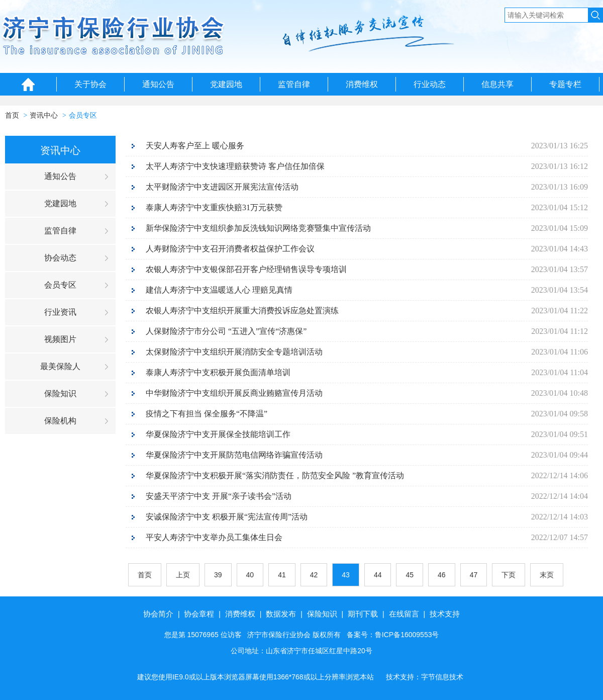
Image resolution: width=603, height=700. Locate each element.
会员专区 (83, 115)
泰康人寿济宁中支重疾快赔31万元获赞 (214, 207)
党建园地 (226, 84)
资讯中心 (44, 115)
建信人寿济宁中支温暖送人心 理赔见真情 (219, 290)
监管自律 (294, 84)
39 (218, 575)
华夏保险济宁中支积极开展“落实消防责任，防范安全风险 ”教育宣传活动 (275, 475)
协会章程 (199, 614)
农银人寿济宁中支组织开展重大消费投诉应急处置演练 (242, 311)
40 (250, 575)
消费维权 (362, 84)
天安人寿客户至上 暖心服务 (195, 146)
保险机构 (60, 421)
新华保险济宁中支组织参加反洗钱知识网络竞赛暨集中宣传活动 (258, 228)
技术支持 (445, 614)
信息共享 (497, 84)
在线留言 (404, 614)
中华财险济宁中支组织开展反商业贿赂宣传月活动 (234, 393)
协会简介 (158, 614)
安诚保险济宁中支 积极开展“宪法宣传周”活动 (227, 517)
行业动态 (430, 84)
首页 (12, 115)
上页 (183, 575)
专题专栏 (565, 84)
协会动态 (60, 258)
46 (442, 575)
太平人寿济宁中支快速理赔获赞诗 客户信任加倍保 (235, 166)
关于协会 (90, 84)
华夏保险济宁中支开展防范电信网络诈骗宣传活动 (234, 455)
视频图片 (60, 339)
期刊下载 (363, 614)
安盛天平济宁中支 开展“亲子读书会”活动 (219, 496)
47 (474, 575)
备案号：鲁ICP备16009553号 (393, 635)
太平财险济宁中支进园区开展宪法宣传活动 (222, 187)
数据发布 (281, 614)
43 (346, 575)
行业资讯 (60, 312)
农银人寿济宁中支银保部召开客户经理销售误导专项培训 (246, 269)
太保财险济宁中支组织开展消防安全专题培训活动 (234, 352)
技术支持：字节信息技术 (425, 677)
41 (282, 575)
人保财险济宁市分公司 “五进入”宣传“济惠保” (226, 331)
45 (410, 575)
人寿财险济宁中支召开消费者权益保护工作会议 (230, 249)
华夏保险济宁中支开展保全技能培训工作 (218, 434)
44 (378, 575)
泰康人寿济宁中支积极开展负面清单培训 (218, 372)
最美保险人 (60, 366)
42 (314, 575)
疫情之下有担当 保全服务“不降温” (207, 414)
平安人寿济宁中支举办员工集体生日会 (214, 537)
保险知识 (60, 393)
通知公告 (158, 84)
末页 (547, 575)
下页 (509, 575)
